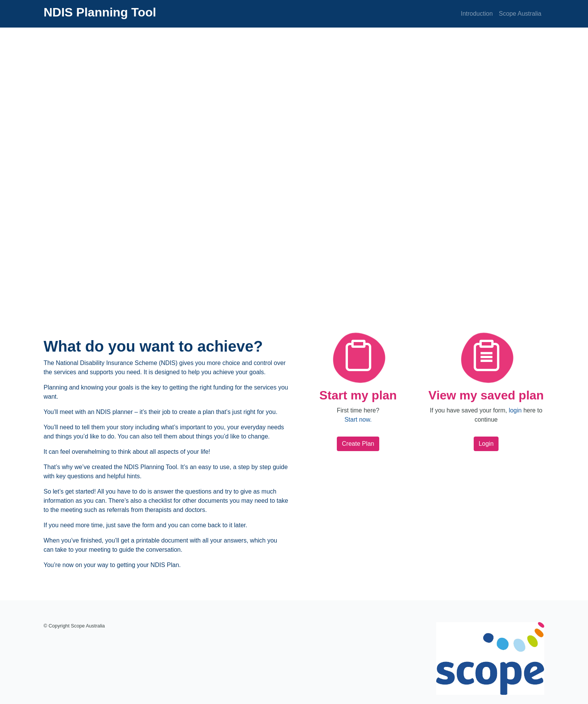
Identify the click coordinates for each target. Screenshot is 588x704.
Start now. (358, 420)
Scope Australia (520, 14)
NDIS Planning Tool (100, 12)
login (515, 410)
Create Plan (358, 444)
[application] (294, 169)
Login (486, 444)
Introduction (477, 14)
